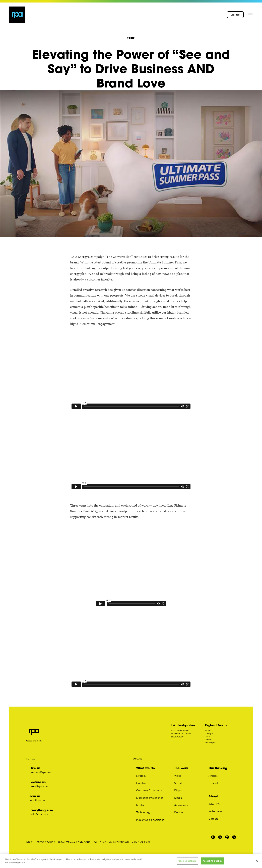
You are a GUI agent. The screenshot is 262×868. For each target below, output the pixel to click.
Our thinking (218, 768)
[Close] (257, 861)
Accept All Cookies (213, 861)
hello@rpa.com (39, 814)
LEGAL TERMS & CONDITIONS (74, 842)
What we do (146, 768)
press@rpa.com (39, 786)
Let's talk (235, 15)
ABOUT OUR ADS (141, 842)
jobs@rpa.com (38, 800)
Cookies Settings (187, 861)
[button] (250, 15)
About (213, 796)
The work (181, 768)
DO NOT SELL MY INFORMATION (111, 842)
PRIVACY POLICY (46, 842)
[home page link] (17, 15)
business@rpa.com (41, 772)
